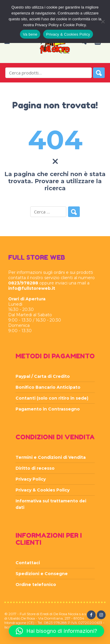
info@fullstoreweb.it (32, 288)
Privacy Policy (31, 479)
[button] (56, 631)
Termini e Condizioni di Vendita (51, 457)
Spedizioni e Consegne (42, 574)
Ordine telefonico (36, 585)
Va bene (30, 34)
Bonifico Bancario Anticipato (48, 387)
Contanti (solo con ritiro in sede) (52, 398)
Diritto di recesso (35, 468)
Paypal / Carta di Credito (43, 376)
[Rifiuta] (103, 21)
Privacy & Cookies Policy (43, 490)
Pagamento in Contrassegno (48, 409)
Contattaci (28, 563)
